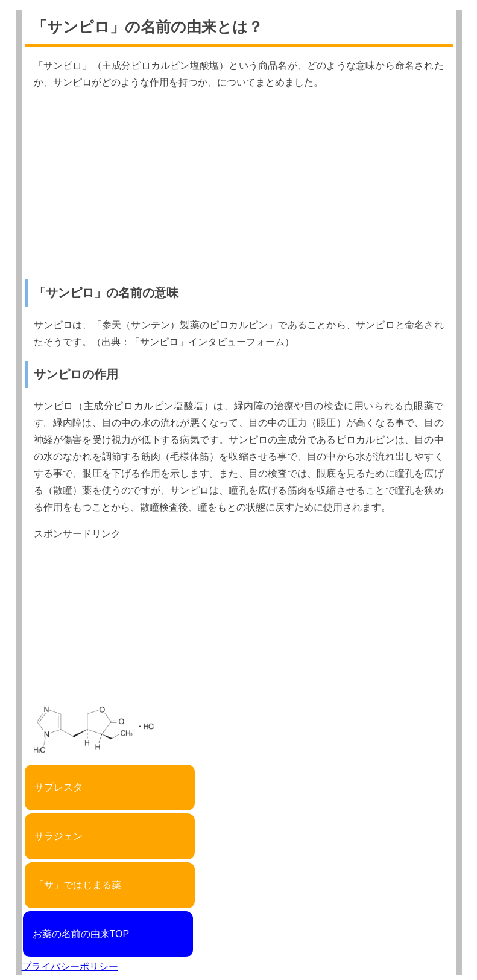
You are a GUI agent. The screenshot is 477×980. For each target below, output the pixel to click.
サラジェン (58, 836)
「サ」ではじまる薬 (78, 885)
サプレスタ (58, 787)
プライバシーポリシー (70, 966)
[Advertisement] (239, 185)
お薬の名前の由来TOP (81, 934)
